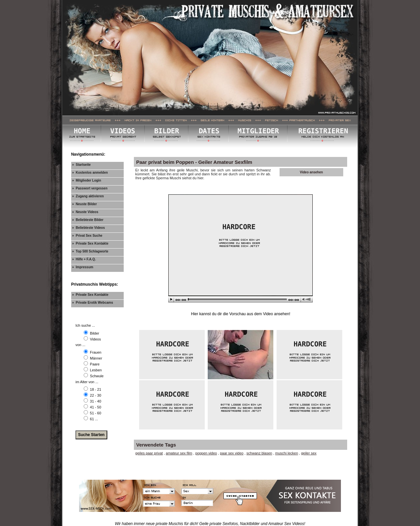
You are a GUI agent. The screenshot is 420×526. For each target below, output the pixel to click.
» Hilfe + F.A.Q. (84, 259)
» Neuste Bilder (85, 204)
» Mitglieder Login (87, 180)
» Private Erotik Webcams (93, 303)
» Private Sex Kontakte (90, 243)
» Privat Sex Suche (87, 236)
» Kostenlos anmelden (90, 173)
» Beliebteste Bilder (88, 220)
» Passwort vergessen (90, 188)
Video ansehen (311, 172)
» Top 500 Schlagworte (90, 251)
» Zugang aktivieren (88, 196)
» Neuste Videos (85, 212)
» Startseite (82, 165)
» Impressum (83, 267)
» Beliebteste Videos (89, 228)
